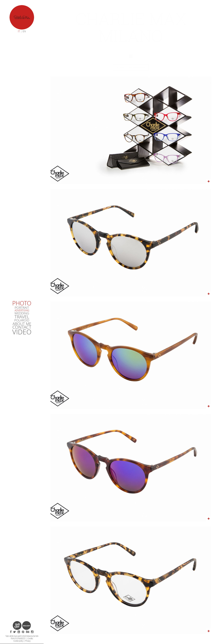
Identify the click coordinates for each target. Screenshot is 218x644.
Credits (30, 638)
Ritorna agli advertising (131, 67)
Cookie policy (18, 641)
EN (24, 31)
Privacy (28, 641)
